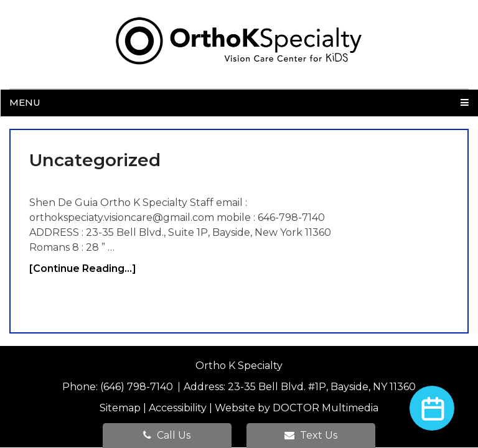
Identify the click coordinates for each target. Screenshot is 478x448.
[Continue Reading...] (83, 268)
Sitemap (120, 408)
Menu (25, 102)
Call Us (167, 435)
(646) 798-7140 (138, 387)
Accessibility (178, 408)
